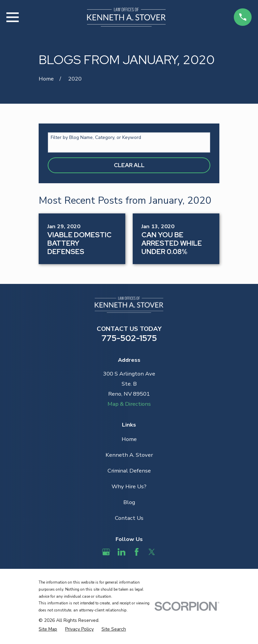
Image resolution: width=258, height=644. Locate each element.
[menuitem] (48, 629)
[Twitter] (152, 552)
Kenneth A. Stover (129, 455)
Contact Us (129, 518)
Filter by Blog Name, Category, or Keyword (96, 138)
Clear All (129, 165)
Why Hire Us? (129, 486)
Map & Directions (129, 404)
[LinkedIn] (121, 552)
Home (129, 439)
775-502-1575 (129, 338)
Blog (129, 502)
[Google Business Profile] (106, 552)
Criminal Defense (129, 471)
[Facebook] (137, 552)
